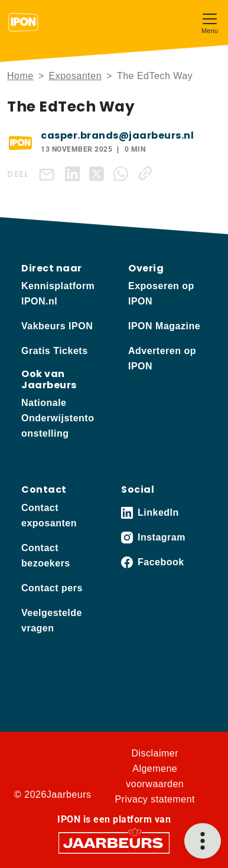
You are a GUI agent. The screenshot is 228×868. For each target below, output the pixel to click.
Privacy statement (155, 799)
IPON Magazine (164, 326)
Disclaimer (155, 753)
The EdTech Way (155, 76)
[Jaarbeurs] (114, 842)
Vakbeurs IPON (57, 326)
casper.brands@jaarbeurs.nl (117, 135)
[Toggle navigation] (210, 22)
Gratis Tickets (55, 351)
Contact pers (52, 588)
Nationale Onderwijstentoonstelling (58, 418)
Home (20, 76)
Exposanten (76, 76)
